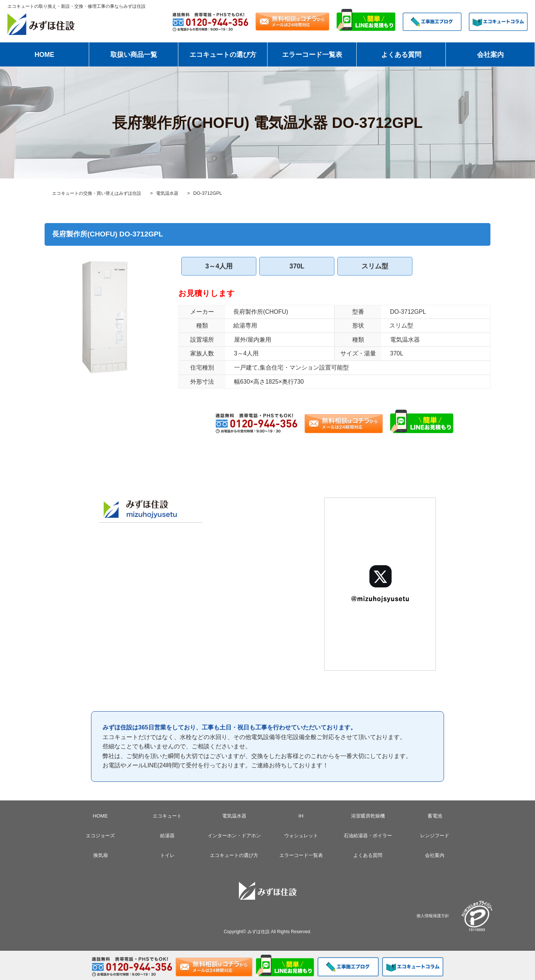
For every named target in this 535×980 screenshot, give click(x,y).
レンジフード (435, 835)
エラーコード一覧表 (312, 55)
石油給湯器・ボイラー (368, 835)
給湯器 (167, 835)
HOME (44, 55)
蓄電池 (435, 816)
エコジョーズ (100, 835)
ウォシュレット (301, 835)
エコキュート (167, 816)
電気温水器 (234, 816)
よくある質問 (401, 55)
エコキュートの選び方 (223, 55)
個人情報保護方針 (433, 915)
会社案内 (490, 55)
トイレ (167, 855)
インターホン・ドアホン (234, 835)
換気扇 (100, 855)
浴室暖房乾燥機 (368, 816)
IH (301, 816)
